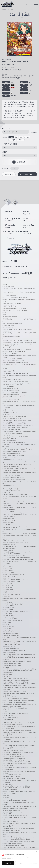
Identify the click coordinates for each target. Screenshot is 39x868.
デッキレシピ (10, 238)
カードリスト (10, 234)
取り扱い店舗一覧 (22, 266)
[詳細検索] (34, 132)
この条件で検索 (28, 174)
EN (31, 4)
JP (27, 4)
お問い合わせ (8, 266)
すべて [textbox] (6, 147)
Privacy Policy (9, 859)
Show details (33, 863)
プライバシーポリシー (16, 278)
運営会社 (5, 278)
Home (4, 9)
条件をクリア (9, 174)
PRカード (9, 236)
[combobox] (19, 148)
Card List (10, 9)
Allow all (8, 863)
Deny (22, 863)
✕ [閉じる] (37, 852)
